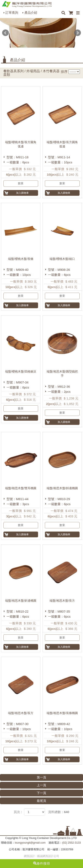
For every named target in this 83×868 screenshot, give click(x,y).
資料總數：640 (59, 812)
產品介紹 (31, 13)
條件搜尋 (41, 863)
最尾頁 (42, 801)
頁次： (18, 812)
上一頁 (42, 785)
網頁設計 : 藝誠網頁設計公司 (42, 856)
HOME (27, 4)
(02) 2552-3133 (72, 843)
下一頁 (42, 793)
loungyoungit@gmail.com (30, 843)
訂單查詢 (12, 13)
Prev (5, 33)
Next (78, 33)
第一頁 (42, 777)
